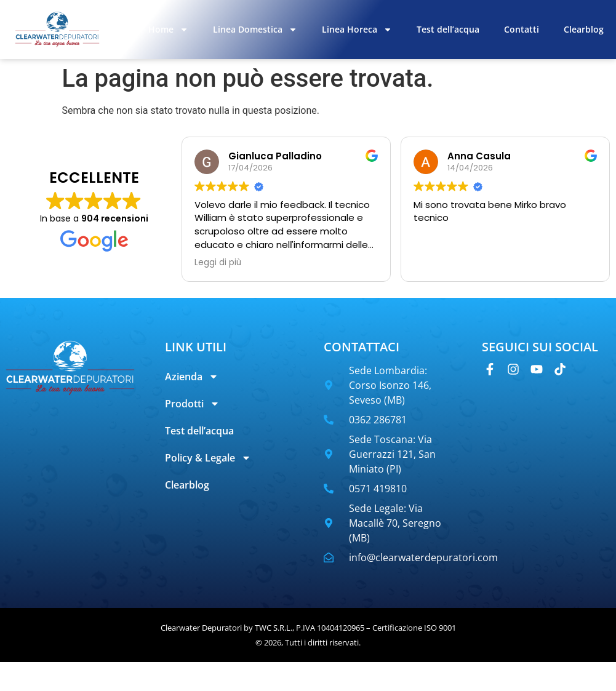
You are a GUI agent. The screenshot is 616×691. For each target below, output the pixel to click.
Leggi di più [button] (218, 263)
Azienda (192, 377)
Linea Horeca (357, 30)
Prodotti (192, 404)
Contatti (522, 29)
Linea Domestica (255, 30)
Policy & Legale (208, 458)
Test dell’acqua (448, 29)
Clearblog (584, 29)
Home (168, 30)
